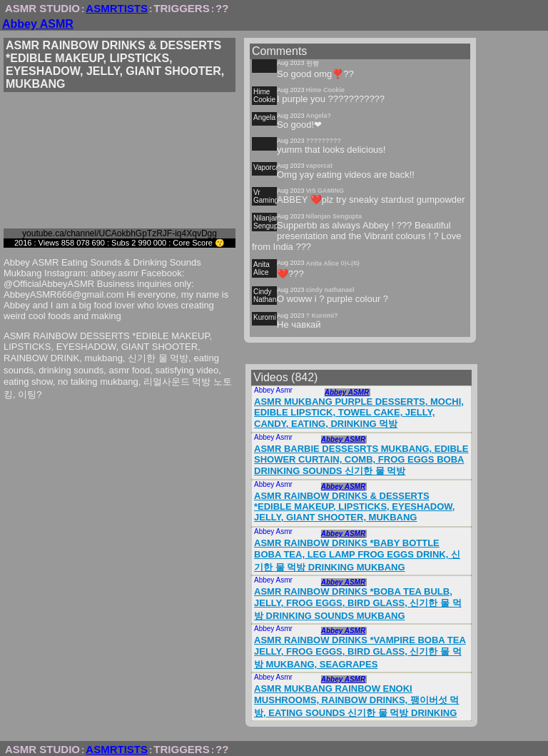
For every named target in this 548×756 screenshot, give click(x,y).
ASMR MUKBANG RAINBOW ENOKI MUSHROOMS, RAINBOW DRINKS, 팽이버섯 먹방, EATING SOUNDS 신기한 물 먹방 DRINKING (356, 701)
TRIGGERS (181, 8)
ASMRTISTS (117, 8)
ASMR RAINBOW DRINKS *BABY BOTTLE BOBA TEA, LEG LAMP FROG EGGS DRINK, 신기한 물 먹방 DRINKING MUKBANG (357, 555)
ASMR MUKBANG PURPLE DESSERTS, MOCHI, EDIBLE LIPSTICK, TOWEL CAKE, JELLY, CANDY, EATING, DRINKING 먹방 (359, 413)
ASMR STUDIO (42, 8)
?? (222, 8)
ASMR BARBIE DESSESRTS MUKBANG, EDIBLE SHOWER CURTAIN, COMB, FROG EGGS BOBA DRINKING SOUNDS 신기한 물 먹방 (361, 460)
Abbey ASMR (38, 24)
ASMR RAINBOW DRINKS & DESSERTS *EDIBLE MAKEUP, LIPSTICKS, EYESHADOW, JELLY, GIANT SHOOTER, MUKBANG (354, 506)
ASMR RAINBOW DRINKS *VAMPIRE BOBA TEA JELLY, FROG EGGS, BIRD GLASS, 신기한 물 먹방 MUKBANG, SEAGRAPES (360, 652)
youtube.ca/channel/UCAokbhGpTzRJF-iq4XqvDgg (120, 233)
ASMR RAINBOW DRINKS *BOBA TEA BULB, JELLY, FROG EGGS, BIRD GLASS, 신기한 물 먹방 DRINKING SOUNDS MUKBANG (358, 604)
